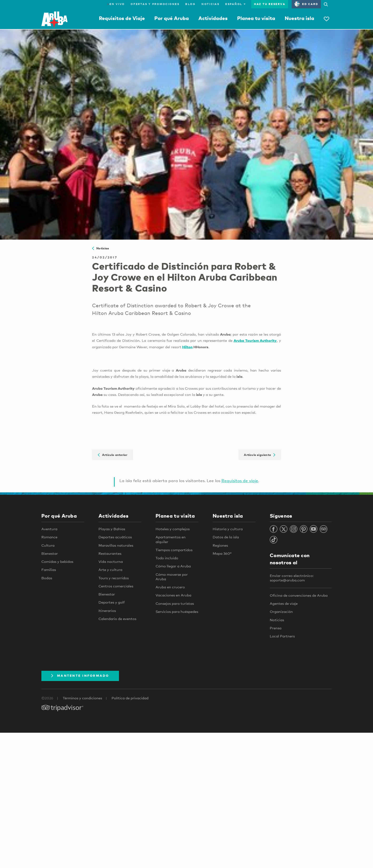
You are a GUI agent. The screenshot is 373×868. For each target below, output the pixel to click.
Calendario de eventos (117, 619)
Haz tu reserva (270, 4)
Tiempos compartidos (174, 550)
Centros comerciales (116, 586)
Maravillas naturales (116, 545)
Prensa (276, 628)
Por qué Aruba (172, 18)
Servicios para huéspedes (177, 611)
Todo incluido (167, 558)
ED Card (306, 4)
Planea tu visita (256, 18)
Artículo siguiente (259, 455)
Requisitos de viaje (240, 481)
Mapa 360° (222, 553)
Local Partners (282, 636)
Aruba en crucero (170, 587)
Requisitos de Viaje (122, 18)
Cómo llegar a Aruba (173, 566)
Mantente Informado (80, 676)
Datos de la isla (226, 537)
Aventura (49, 529)
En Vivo (116, 4)
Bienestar (50, 553)
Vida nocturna (111, 561)
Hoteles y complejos (173, 529)
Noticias (211, 4)
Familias (49, 570)
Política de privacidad (130, 698)
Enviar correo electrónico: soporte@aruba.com (292, 578)
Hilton (187, 347)
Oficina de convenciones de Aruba (299, 595)
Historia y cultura (228, 529)
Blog (191, 4)
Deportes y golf (112, 602)
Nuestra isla (299, 18)
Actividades (213, 18)
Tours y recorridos (114, 578)
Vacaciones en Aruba (173, 595)
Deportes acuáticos (115, 537)
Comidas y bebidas (57, 561)
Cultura (48, 545)
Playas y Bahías (112, 529)
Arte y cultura (110, 570)
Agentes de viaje (284, 603)
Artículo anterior (113, 455)
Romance (49, 537)
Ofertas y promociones (155, 4)
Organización (281, 611)
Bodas (47, 578)
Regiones (220, 545)
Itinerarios (107, 611)
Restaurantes (110, 553)
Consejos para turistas (175, 603)
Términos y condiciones (82, 698)
